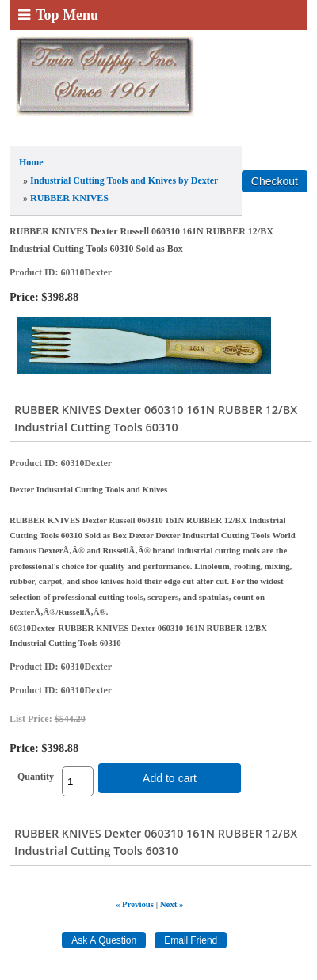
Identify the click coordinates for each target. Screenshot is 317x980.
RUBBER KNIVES (69, 198)
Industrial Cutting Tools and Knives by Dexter (124, 180)
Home (31, 162)
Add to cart (170, 778)
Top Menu (58, 15)
